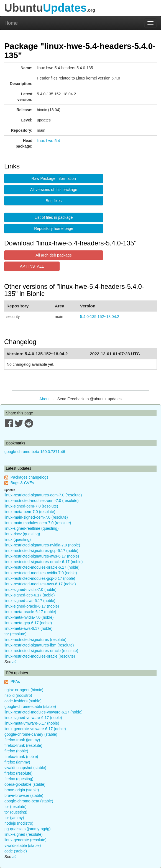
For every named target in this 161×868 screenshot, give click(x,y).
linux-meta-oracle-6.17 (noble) (30, 612)
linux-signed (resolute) (24, 834)
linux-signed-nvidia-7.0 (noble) (30, 590)
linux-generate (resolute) (25, 840)
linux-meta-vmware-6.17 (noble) (32, 723)
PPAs (15, 682)
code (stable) (16, 851)
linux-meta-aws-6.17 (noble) (29, 628)
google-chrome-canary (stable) (31, 734)
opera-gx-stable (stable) (25, 784)
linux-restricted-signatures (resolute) (35, 640)
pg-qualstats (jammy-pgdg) (28, 829)
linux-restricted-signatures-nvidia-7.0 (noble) (42, 545)
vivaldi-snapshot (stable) (25, 768)
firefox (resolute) (18, 773)
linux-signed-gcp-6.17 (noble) (30, 595)
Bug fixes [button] (54, 201)
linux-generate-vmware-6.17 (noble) (35, 729)
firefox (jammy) (17, 762)
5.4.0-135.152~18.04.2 (100, 317)
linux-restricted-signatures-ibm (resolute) (39, 645)
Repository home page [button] (54, 228)
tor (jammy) (14, 818)
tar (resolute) (15, 634)
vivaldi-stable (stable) (23, 845)
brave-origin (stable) (22, 790)
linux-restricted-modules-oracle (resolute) (40, 656)
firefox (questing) (19, 779)
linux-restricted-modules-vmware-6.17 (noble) (44, 712)
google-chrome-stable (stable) (30, 707)
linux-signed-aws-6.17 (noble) (30, 601)
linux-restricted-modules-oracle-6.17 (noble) (42, 567)
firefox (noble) (16, 751)
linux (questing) (18, 539)
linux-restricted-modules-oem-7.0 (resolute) (42, 501)
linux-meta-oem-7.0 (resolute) (30, 512)
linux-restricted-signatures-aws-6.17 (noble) (42, 556)
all (14, 662)
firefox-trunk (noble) (21, 757)
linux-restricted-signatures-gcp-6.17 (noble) (41, 551)
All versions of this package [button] (54, 190)
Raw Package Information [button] (54, 178)
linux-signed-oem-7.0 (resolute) (31, 506)
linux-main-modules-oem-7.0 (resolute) (38, 523)
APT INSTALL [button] (32, 266)
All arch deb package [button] (54, 255)
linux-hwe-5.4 (48, 141)
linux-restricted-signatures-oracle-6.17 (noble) (44, 562)
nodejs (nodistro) (19, 823)
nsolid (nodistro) (18, 695)
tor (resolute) (15, 807)
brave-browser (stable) (24, 795)
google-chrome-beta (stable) (29, 801)
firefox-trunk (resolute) (23, 745)
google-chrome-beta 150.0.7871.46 (35, 452)
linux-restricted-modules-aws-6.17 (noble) (40, 584)
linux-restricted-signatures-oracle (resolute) (41, 651)
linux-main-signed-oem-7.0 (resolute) (36, 517)
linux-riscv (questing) (22, 534)
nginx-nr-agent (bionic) (24, 690)
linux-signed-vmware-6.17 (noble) (33, 718)
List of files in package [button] (54, 217)
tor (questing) (16, 812)
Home (11, 23)
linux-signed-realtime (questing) (31, 528)
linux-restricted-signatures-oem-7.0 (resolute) (43, 495)
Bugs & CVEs (22, 483)
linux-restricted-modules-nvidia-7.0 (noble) (41, 573)
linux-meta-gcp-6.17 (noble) (28, 623)
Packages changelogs (30, 477)
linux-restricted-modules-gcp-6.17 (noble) (40, 578)
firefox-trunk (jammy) (22, 740)
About (44, 399)
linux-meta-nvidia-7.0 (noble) (29, 617)
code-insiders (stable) (23, 701)
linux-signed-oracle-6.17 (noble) (32, 606)
